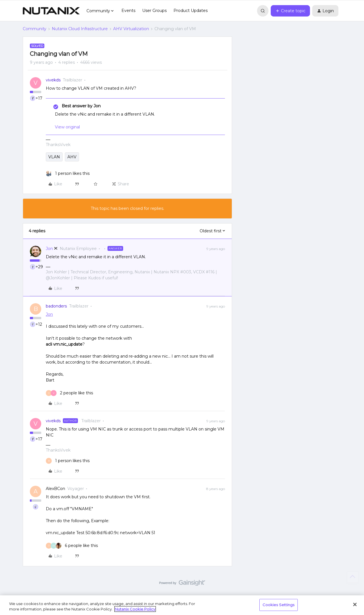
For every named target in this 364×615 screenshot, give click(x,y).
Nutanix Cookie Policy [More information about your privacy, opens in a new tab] (135, 609)
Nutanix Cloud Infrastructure (80, 29)
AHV (72, 157)
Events (128, 11)
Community (35, 29)
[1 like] (68, 174)
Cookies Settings (279, 605)
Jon (49, 249)
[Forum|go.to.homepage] (51, 11)
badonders (56, 306)
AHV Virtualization (131, 29)
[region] (182, 605)
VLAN (54, 157)
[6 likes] (72, 546)
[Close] (355, 604)
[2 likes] (69, 393)
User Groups (154, 11)
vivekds (53, 80)
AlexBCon (55, 489)
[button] (290, 11)
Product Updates (191, 11)
